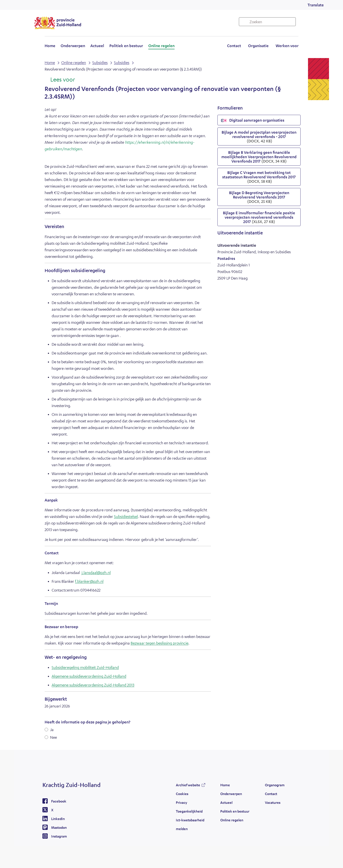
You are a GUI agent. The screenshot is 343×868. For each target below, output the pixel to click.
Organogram (275, 785)
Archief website (188, 785)
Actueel (97, 46)
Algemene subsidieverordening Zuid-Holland (89, 676)
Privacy (181, 802)
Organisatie (258, 46)
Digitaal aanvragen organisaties (253, 120)
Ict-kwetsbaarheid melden (190, 824)
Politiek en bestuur (126, 46)
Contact (234, 46)
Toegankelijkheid (189, 811)
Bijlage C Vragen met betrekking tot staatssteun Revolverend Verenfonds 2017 (259, 177)
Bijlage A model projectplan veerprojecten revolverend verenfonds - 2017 (259, 136)
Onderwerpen (73, 46)
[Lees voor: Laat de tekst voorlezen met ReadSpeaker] (60, 80)
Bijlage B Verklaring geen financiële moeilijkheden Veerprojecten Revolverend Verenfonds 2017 (259, 157)
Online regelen (161, 46)
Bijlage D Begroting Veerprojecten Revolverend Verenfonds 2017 (259, 197)
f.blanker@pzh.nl (89, 581)
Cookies (182, 794)
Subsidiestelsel (126, 516)
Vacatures (273, 802)
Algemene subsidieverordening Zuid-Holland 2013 (93, 685)
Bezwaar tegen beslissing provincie (159, 643)
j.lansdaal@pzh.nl (96, 572)
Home (50, 46)
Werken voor (287, 46)
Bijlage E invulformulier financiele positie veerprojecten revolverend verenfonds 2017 (259, 217)
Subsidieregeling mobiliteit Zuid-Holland (85, 667)
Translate (316, 5)
